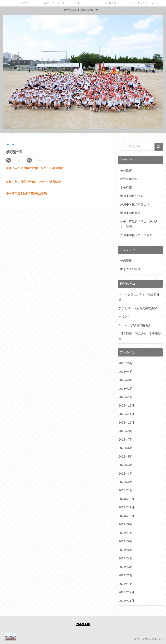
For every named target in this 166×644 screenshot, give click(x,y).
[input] (140, 146)
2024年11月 (126, 507)
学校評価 (126, 188)
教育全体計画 (129, 179)
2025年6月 (126, 448)
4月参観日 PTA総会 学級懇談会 (140, 336)
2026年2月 (126, 389)
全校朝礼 (124, 317)
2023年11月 (126, 601)
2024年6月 (126, 541)
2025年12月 (126, 406)
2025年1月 (126, 490)
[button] (159, 147)
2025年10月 (126, 423)
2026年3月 (126, 380)
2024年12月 (126, 499)
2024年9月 (126, 524)
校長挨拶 (126, 171)
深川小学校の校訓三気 (135, 204)
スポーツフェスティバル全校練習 (139, 297)
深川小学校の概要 (132, 196)
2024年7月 (126, 533)
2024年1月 (126, 584)
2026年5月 (126, 363)
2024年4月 (126, 558)
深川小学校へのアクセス (136, 235)
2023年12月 (126, 592)
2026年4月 (126, 372)
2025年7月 (126, 440)
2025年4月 (126, 465)
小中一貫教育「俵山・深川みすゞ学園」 (139, 224)
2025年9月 (126, 431)
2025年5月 (126, 457)
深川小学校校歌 (130, 213)
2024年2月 (126, 575)
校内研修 (126, 261)
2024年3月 (126, 567)
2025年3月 (126, 474)
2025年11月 (126, 414)
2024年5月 (126, 550)
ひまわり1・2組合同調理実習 (138, 308)
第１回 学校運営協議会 (135, 325)
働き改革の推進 (130, 269)
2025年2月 (126, 482)
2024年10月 (126, 516)
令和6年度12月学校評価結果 (26, 193)
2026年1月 (126, 397)
